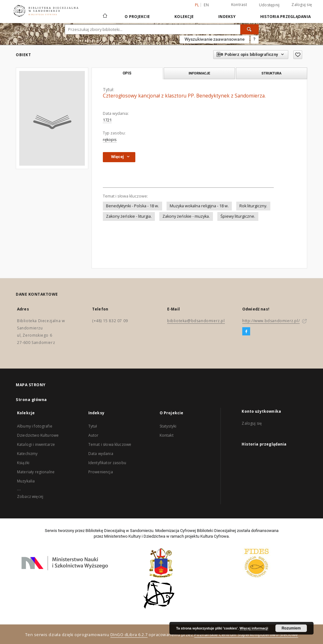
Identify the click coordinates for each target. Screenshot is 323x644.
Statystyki (168, 426)
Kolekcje (184, 17)
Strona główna (31, 400)
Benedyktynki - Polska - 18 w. (132, 206)
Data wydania (101, 454)
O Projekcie (137, 17)
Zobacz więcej (30, 496)
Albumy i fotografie (35, 426)
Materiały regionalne (36, 472)
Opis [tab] (127, 73)
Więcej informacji (254, 628)
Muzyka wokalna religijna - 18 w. (199, 206)
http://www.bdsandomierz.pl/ (271, 321)
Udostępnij (269, 5)
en (206, 5)
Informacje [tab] (199, 73)
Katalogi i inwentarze (36, 444)
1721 (107, 120)
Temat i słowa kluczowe (110, 444)
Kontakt (167, 435)
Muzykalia (26, 481)
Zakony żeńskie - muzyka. (186, 216)
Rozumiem (291, 628)
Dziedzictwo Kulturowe (38, 435)
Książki (23, 463)
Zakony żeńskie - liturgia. (129, 216)
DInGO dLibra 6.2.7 (129, 635)
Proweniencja (101, 472)
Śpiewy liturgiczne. (238, 216)
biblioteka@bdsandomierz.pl (196, 321)
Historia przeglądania (285, 17)
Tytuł (93, 426)
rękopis (110, 140)
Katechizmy (27, 454)
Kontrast (239, 5)
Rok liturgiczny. (253, 206)
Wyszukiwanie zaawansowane (214, 39)
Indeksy (227, 17)
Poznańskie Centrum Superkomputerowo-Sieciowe (246, 635)
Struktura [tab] (271, 73)
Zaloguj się (302, 5)
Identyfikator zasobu (107, 463)
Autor (94, 435)
